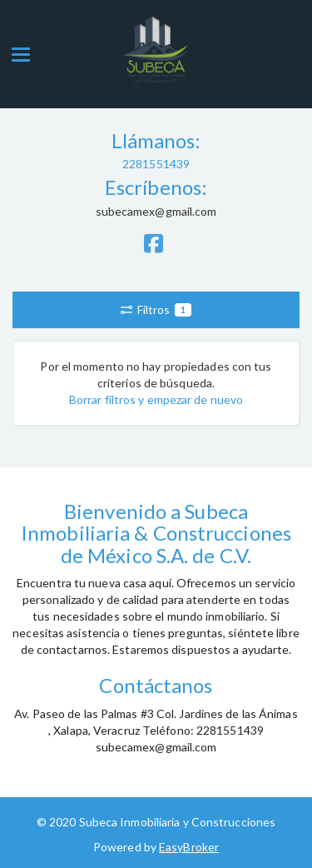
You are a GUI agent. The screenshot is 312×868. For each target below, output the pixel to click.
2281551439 (156, 164)
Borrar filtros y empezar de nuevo (156, 399)
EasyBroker (189, 847)
